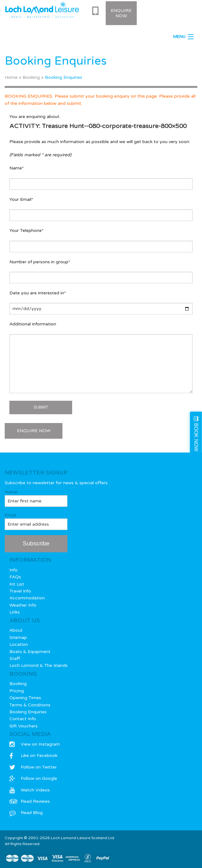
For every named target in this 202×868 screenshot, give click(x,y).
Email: (36, 521)
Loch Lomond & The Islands (39, 665)
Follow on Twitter (33, 767)
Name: (36, 498)
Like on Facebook (33, 755)
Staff (15, 659)
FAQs (15, 577)
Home (11, 77)
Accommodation (27, 598)
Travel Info (20, 591)
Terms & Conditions (30, 705)
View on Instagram (35, 744)
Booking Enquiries (28, 712)
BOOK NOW (196, 437)
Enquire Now (121, 13)
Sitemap (18, 638)
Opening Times (25, 698)
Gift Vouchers (24, 726)
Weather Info (23, 605)
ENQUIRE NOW (34, 431)
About (16, 630)
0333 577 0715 (97, 11)
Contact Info (23, 719)
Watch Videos (30, 790)
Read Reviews (30, 801)
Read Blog (26, 813)
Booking (31, 77)
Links (15, 612)
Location (19, 644)
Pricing (17, 691)
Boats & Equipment (30, 652)
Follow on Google (33, 778)
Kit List (17, 584)
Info (13, 570)
